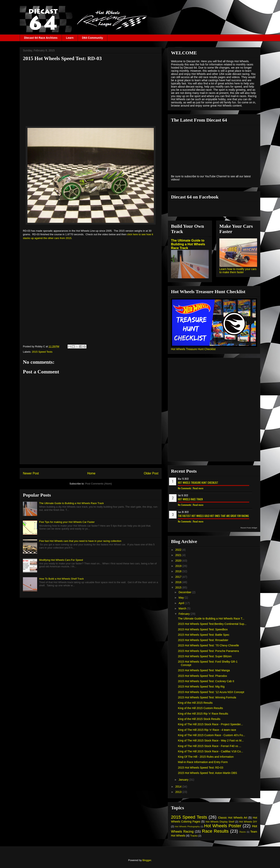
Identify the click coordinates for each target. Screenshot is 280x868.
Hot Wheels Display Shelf (220, 822)
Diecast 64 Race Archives (41, 38)
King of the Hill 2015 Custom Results (200, 708)
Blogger (147, 860)
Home (91, 473)
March (183, 608)
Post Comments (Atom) (98, 484)
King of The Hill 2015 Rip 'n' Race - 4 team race (207, 730)
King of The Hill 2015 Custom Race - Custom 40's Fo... (211, 735)
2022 (179, 550)
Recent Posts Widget (249, 528)
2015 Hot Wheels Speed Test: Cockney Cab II (206, 681)
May (181, 598)
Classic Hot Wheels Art (233, 818)
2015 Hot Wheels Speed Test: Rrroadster (203, 640)
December (185, 592)
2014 (179, 787)
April (182, 603)
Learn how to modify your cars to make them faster (238, 271)
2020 (179, 561)
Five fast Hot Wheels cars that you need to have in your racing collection (80, 541)
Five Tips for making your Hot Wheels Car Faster (67, 522)
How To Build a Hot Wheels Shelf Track (61, 579)
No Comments (185, 488)
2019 (179, 566)
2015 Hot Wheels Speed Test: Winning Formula (207, 697)
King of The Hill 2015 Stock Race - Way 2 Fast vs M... (211, 740)
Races (243, 832)
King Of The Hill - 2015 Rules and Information (206, 757)
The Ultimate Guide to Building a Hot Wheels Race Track (71, 503)
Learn (70, 38)
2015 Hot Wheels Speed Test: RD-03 (201, 768)
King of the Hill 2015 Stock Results (199, 719)
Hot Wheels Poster (223, 826)
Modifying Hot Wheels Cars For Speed (61, 560)
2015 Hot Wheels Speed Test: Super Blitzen (205, 656)
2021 (179, 555)
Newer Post (31, 473)
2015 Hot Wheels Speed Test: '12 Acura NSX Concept (211, 692)
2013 (179, 792)
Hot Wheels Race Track (190, 499)
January (184, 780)
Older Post (151, 473)
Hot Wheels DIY (248, 822)
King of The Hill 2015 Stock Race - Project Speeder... (210, 724)
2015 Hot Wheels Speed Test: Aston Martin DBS (207, 773)
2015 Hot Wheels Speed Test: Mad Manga (204, 670)
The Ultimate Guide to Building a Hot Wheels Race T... (211, 619)
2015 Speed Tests (42, 352)
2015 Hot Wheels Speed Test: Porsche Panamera (208, 651)
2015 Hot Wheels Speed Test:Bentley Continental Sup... (212, 624)
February (184, 614)
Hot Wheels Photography (187, 826)
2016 (179, 582)
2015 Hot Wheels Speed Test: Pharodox (202, 676)
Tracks (194, 836)
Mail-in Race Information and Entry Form (203, 762)
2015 (179, 587)
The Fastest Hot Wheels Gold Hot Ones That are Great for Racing (213, 516)
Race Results (215, 831)
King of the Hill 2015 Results (195, 703)
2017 (179, 577)
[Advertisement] (91, 92)
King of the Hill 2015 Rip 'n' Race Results (203, 714)
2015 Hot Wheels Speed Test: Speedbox (203, 629)
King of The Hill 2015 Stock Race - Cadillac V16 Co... (210, 751)
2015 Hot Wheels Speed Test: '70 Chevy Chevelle (208, 645)
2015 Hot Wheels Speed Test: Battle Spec (204, 635)
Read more (198, 488)
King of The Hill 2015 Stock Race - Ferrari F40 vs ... (210, 746)
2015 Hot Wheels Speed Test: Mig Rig (201, 687)
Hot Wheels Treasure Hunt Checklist (193, 349)
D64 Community (93, 38)
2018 (179, 571)
